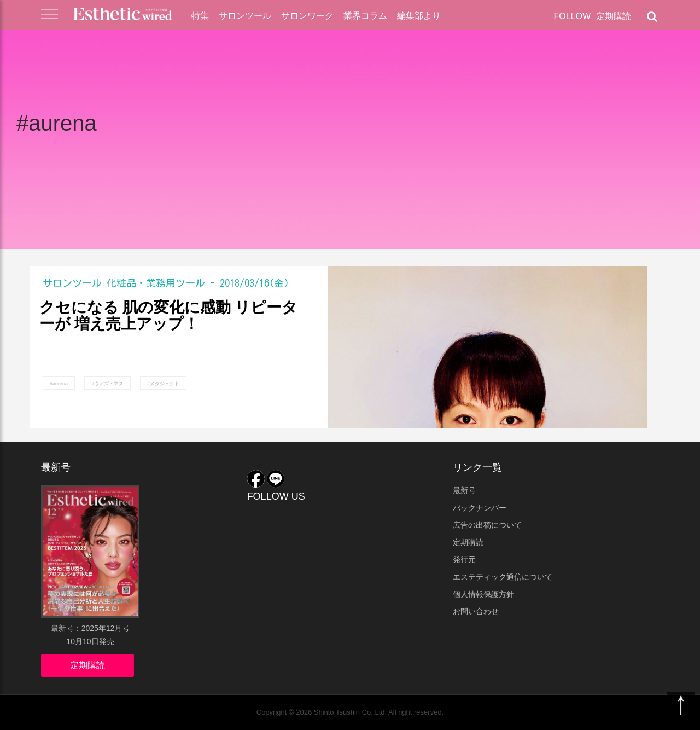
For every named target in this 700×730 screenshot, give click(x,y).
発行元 (464, 559)
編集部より (419, 16)
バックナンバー (480, 508)
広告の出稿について (487, 525)
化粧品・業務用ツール (156, 283)
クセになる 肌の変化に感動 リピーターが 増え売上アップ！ (168, 316)
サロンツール (245, 16)
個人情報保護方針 (483, 594)
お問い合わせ (476, 611)
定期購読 (614, 16)
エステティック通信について (503, 577)
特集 (200, 16)
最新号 (464, 490)
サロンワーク (307, 16)
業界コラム (365, 16)
